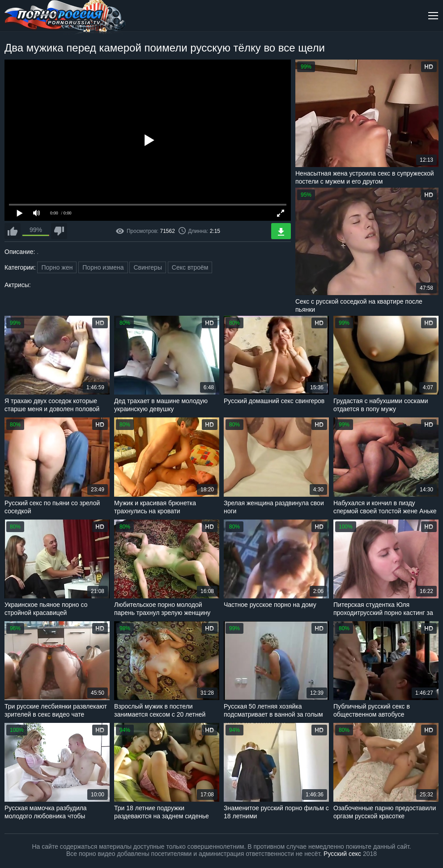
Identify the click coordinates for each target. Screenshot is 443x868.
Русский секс (342, 854)
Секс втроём (190, 267)
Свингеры (148, 267)
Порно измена (103, 267)
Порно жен (57, 267)
